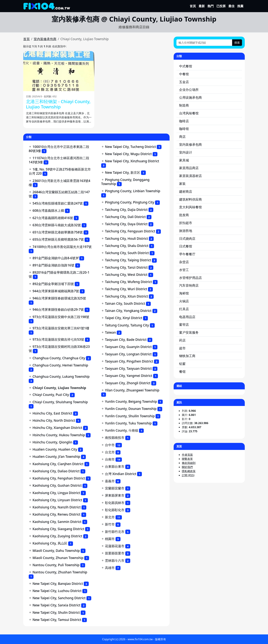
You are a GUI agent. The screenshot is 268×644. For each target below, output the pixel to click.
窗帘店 (184, 324)
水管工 (184, 270)
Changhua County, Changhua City (59, 358)
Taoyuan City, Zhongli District (128, 383)
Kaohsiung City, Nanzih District (57, 507)
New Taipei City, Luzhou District (57, 591)
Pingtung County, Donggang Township (125, 182)
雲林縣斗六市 (115, 560)
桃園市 (110, 539)
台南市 (110, 459)
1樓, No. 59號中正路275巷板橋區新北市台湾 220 (60, 171)
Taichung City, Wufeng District (128, 282)
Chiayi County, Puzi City (51, 395)
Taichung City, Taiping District (128, 260)
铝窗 (182, 364)
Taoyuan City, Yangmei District (129, 376)
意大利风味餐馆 (190, 207)
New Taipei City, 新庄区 (123, 172)
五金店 (184, 82)
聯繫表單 (187, 459)
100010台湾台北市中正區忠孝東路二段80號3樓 (59, 149)
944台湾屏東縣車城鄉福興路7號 (56, 291)
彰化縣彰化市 (115, 510)
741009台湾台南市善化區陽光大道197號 (62, 247)
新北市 (110, 517)
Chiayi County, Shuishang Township (60, 402)
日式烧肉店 (187, 238)
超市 (182, 348)
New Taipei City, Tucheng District (130, 147)
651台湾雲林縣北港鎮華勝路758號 (58, 232)
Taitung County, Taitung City (127, 325)
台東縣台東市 (115, 466)
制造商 (184, 105)
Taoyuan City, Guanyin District (128, 347)
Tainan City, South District (125, 303)
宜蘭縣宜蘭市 (115, 488)
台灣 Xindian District (121, 474)
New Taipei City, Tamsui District (57, 620)
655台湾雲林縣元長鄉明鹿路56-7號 (58, 239)
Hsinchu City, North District (54, 420)
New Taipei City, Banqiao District (58, 584)
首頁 (193, 6)
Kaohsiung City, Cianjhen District (58, 464)
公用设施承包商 (190, 97)
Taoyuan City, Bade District (126, 340)
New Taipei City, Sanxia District (56, 605)
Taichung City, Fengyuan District (130, 231)
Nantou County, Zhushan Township (60, 572)
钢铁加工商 (187, 356)
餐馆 (182, 372)
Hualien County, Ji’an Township (56, 456)
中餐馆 (184, 74)
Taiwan (110, 332)
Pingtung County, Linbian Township (133, 191)
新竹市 (110, 524)
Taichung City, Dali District (125, 217)
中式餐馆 (186, 66)
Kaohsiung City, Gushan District (57, 485)
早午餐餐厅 (187, 254)
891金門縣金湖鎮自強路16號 (53, 265)
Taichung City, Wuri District (126, 289)
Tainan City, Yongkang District (128, 311)
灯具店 (184, 309)
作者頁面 (187, 455)
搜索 (237, 43)
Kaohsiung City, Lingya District (56, 493)
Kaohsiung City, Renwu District (56, 514)
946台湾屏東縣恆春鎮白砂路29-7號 (58, 309)
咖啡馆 (184, 129)
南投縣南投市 (115, 438)
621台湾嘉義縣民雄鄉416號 (53, 218)
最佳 (231, 6)
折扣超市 (186, 223)
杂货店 (184, 262)
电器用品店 (187, 317)
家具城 (184, 160)
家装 (182, 184)
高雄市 (110, 568)
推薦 (240, 6)
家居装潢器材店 (190, 176)
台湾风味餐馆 (189, 113)
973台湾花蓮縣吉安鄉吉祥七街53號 (58, 339)
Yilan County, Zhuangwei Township (132, 390)
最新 (202, 6)
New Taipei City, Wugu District (128, 154)
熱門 (211, 6)
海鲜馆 (184, 293)
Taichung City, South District (127, 253)
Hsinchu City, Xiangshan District (57, 428)
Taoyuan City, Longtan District (128, 354)
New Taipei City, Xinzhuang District (132, 161)
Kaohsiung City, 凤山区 (50, 543)
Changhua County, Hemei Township (60, 365)
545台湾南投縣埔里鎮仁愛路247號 (58, 203)
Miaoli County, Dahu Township (56, 551)
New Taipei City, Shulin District (56, 612)
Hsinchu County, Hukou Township (59, 435)
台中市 (110, 445)
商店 (182, 137)
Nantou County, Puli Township (56, 565)
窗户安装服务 (189, 332)
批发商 (184, 215)
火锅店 (184, 301)
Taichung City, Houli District (126, 238)
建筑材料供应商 (190, 199)
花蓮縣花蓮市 (115, 546)
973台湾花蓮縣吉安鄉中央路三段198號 (61, 317)
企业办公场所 (189, 90)
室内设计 (186, 152)
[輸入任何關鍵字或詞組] (204, 43)
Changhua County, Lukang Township (61, 376)
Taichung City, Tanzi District (126, 267)
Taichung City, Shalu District (127, 246)
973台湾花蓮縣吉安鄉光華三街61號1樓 (61, 328)
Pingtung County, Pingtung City (130, 202)
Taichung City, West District (126, 275)
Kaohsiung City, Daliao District (56, 471)
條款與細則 (189, 463)
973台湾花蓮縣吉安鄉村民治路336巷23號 (59, 349)
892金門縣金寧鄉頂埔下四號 (53, 284)
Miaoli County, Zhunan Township (58, 558)
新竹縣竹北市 (115, 532)
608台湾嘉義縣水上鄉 (48, 210)
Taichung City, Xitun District (126, 296)
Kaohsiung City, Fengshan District (59, 478)
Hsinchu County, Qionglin (52, 442)
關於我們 (187, 467)
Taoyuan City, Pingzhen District (129, 361)
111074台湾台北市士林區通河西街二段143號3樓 (59, 160)
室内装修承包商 (45, 39)
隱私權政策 (189, 471)
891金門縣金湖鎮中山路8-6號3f (55, 258)
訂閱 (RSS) (188, 475)
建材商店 (186, 191)
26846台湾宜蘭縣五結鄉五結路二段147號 (59, 194)
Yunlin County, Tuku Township (128, 423)
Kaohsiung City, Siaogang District (58, 529)
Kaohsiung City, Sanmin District (57, 522)
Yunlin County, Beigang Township (131, 401)
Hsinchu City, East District (52, 413)
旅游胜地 (186, 231)
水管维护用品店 (190, 278)
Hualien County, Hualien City (55, 449)
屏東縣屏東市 (115, 495)
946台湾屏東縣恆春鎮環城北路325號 (59, 298)
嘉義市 (110, 481)
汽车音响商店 (189, 285)
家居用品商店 (189, 168)
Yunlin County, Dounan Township (131, 409)
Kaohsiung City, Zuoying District (57, 536)
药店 (182, 340)
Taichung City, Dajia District (126, 210)
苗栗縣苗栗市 (115, 553)
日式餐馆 (186, 246)
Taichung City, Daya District (126, 224)
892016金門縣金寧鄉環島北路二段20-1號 (59, 274)
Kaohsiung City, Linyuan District (57, 500)
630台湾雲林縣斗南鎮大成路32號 (57, 225)
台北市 (110, 452)
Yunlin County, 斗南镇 (122, 430)
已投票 (221, 6)
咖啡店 (184, 121)
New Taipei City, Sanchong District (59, 598)
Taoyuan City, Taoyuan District (128, 368)
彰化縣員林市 (115, 503)
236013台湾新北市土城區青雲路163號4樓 (59, 183)
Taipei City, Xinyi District (124, 318)
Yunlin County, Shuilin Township (130, 416)
